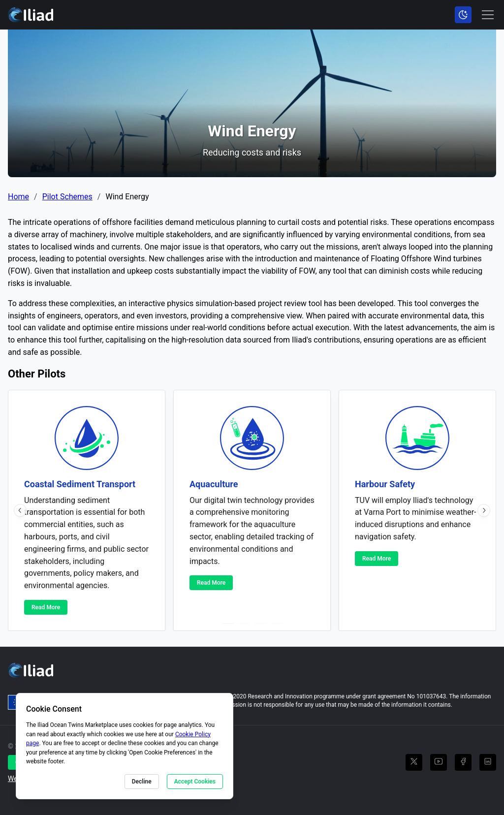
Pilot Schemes (67, 197)
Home (18, 197)
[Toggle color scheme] (463, 15)
